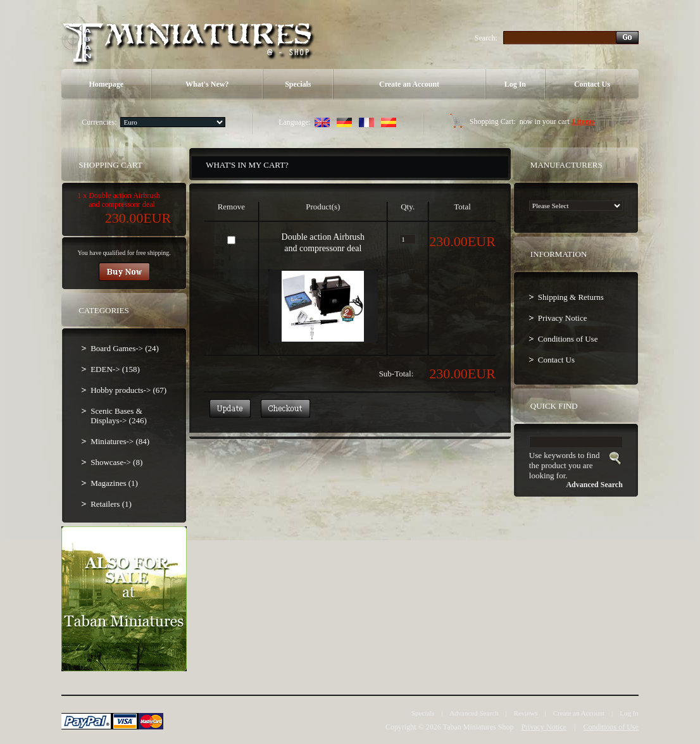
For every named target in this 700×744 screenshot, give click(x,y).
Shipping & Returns (571, 297)
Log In (515, 84)
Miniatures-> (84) (120, 441)
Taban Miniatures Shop (478, 727)
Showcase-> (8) (116, 462)
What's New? (207, 84)
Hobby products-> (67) (128, 390)
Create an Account (409, 84)
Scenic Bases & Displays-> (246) (119, 416)
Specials (298, 84)
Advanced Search (474, 713)
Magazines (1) (114, 483)
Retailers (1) (111, 504)
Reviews (526, 713)
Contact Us (592, 84)
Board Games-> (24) (125, 348)
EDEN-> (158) (115, 369)
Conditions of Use (568, 339)
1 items (583, 121)
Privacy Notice (563, 318)
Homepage (106, 84)
